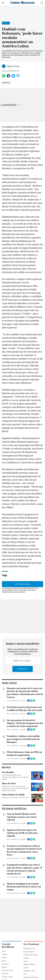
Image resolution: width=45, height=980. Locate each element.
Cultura (26, 968)
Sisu (25, 974)
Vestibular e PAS (29, 971)
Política (4, 958)
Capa (4, 951)
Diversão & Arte (7, 970)
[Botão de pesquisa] (42, 3)
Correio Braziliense (8, 946)
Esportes (5, 974)
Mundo (4, 967)
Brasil (4, 961)
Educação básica (29, 948)
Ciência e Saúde (7, 977)
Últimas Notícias (29, 964)
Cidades (5, 954)
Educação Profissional (31, 977)
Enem (25, 961)
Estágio (26, 958)
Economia (5, 964)
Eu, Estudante (31, 944)
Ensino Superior (29, 952)
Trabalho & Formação (31, 955)
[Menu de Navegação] (3, 3)
